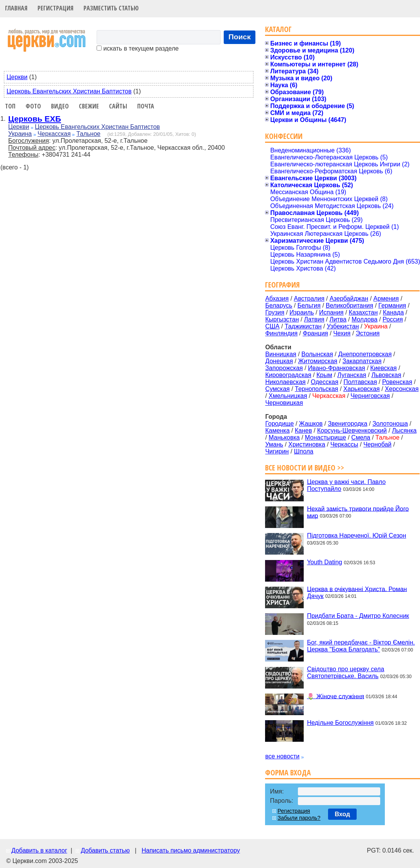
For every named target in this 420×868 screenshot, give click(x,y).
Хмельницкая (288, 396)
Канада (393, 312)
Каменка (277, 431)
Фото (33, 106)
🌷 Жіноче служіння (335, 696)
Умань (274, 444)
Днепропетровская (365, 354)
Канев (303, 431)
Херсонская (402, 389)
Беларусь (279, 305)
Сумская (277, 389)
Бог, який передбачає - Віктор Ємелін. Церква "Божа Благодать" (361, 646)
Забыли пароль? (299, 818)
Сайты (118, 106)
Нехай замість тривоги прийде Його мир (358, 512)
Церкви (17, 77)
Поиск (240, 37)
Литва (338, 319)
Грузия (275, 312)
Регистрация (55, 8)
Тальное (88, 134)
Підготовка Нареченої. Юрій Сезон (356, 536)
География (282, 285)
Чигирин (277, 451)
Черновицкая (284, 403)
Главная (16, 8)
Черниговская (370, 396)
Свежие (89, 106)
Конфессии (284, 136)
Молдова (365, 319)
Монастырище (326, 437)
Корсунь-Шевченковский (352, 431)
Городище (279, 424)
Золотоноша (390, 424)
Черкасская (54, 134)
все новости (282, 756)
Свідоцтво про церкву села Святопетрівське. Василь (345, 673)
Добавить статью (105, 850)
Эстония (368, 333)
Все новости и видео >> (305, 468)
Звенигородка (347, 424)
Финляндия (281, 333)
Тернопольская (316, 389)
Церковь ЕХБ (35, 119)
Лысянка (404, 431)
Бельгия (309, 305)
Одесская (324, 382)
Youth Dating (324, 562)
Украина (20, 134)
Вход (342, 814)
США (272, 326)
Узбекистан (343, 326)
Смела (361, 437)
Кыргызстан (282, 319)
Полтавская (360, 382)
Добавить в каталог (39, 850)
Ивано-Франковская (337, 368)
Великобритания (349, 305)
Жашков (311, 424)
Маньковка (284, 437)
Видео (60, 106)
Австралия (309, 299)
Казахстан (363, 312)
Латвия (314, 319)
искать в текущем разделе (138, 48)
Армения (386, 299)
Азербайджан (349, 299)
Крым (324, 375)
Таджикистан (303, 326)
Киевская (383, 368)
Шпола (304, 451)
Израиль (302, 312)
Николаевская (285, 382)
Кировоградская (288, 375)
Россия (393, 319)
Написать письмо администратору (190, 850)
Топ (10, 106)
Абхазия (277, 299)
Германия (392, 305)
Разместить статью (111, 8)
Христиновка (307, 444)
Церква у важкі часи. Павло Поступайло (346, 485)
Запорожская (284, 368)
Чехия (342, 333)
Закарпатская (362, 361)
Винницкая (281, 354)
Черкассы (344, 444)
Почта (146, 106)
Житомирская (318, 361)
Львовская (386, 375)
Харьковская (362, 389)
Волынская (317, 354)
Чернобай (377, 444)
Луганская (352, 375)
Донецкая (279, 361)
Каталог (278, 29)
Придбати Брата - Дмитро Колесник (358, 616)
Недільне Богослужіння (340, 723)
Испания (332, 312)
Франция (315, 333)
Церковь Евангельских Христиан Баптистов (69, 91)
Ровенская (397, 382)
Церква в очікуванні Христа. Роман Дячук (357, 592)
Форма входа (288, 772)
